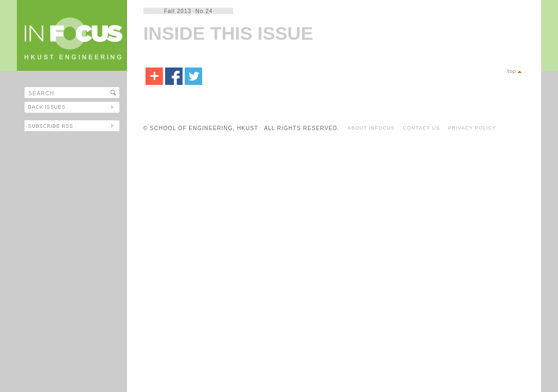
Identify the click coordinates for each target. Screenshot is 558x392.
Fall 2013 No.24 (188, 11)
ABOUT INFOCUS (371, 128)
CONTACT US (422, 128)
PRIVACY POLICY (472, 128)
